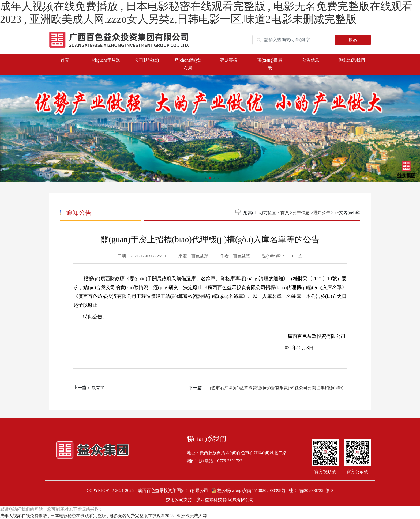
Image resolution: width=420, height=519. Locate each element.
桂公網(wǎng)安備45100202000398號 (249, 490)
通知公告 (322, 213)
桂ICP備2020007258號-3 (311, 490)
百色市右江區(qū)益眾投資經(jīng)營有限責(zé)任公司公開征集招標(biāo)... (277, 388)
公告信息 (301, 213)
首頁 (65, 60)
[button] (412, 126)
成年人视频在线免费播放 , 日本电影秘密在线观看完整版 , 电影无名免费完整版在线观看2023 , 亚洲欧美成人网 (103, 516)
